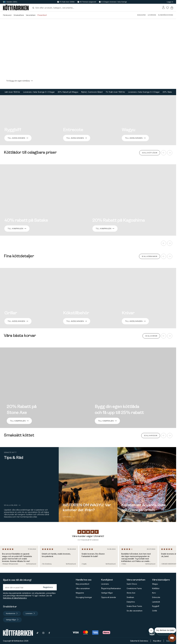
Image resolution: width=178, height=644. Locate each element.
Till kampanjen (17, 228)
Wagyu (155, 584)
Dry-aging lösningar (84, 597)
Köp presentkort (83, 584)
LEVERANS (152, 15)
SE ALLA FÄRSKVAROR (150, 256)
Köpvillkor (157, 641)
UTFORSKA (69, 517)
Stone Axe (131, 593)
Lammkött (156, 602)
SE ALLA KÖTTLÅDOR (150, 153)
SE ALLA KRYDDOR (151, 436)
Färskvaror (7, 15)
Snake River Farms (134, 606)
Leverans (105, 584)
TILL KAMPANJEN (19, 421)
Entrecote (156, 597)
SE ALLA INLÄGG (12, 505)
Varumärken (31, 15)
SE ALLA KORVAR (151, 336)
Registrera (48, 587)
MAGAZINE (142, 15)
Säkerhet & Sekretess (139, 641)
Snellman (130, 597)
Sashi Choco (132, 584)
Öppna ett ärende (109, 597)
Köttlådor (156, 588)
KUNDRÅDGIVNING (166, 15)
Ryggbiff (156, 606)
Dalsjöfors (131, 602)
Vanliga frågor (107, 593)
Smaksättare (19, 15)
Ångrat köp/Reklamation (111, 588)
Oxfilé (155, 611)
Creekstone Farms (134, 588)
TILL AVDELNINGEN (18, 138)
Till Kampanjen (105, 228)
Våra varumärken (83, 588)
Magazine (80, 593)
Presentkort (42, 15)
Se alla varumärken (135, 611)
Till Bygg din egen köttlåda (19, 81)
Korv (154, 593)
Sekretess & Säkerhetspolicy (15, 598)
